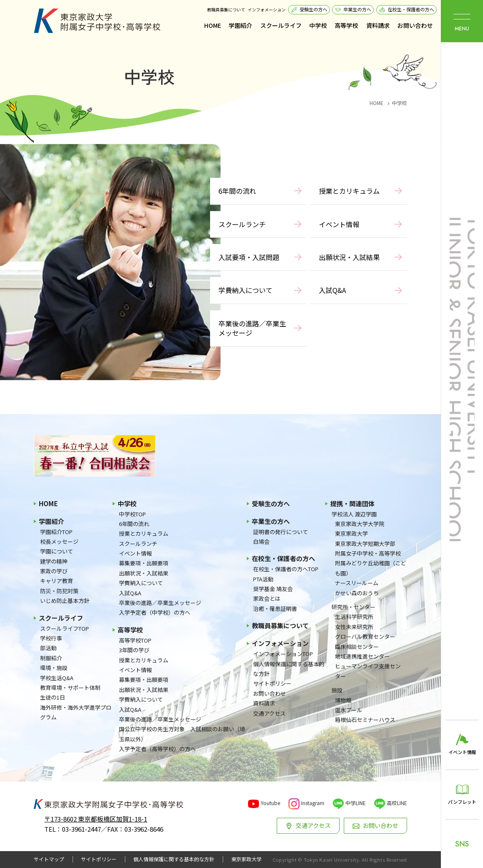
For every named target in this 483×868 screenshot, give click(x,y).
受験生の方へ (313, 9)
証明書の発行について (281, 532)
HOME (213, 25)
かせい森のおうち (357, 593)
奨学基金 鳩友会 (273, 589)
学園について (57, 551)
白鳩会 (261, 541)
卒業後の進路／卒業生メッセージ (252, 328)
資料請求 (378, 25)
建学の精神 (54, 561)
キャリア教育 (57, 581)
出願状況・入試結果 (349, 257)
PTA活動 (263, 579)
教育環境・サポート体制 (70, 688)
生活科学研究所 (354, 617)
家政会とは (267, 598)
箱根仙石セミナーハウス (365, 720)
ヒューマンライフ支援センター (368, 671)
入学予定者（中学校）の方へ (155, 612)
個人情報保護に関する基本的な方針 (289, 669)
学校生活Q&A (57, 678)
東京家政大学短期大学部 (365, 544)
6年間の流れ (237, 191)
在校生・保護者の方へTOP (286, 569)
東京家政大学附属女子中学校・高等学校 (97, 21)
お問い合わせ (415, 25)
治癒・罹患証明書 (275, 609)
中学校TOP (132, 514)
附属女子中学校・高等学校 (368, 553)
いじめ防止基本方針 (65, 601)
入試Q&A (332, 290)
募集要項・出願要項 (144, 563)
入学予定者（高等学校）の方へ (157, 749)
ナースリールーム (357, 583)
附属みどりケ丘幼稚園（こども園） (371, 568)
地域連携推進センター (362, 656)
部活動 (48, 648)
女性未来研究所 (354, 627)
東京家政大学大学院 (360, 524)
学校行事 (51, 638)
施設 (337, 690)
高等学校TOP (135, 640)
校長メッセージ (59, 541)
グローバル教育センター (365, 636)
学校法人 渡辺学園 (354, 514)
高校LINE (397, 803)
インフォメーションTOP (283, 654)
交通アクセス (269, 713)
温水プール (349, 710)
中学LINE (356, 803)
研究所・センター (353, 607)
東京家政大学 (351, 533)
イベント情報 (339, 224)
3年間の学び (134, 650)
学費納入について (246, 290)
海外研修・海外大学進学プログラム (76, 712)
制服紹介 (51, 658)
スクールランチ (242, 224)
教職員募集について (226, 9)
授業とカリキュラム (349, 191)
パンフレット (462, 802)
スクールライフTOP (65, 628)
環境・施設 (54, 668)
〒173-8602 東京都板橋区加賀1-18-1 (96, 819)
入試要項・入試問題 (249, 257)
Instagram (313, 803)
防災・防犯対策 (59, 591)
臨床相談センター (357, 647)
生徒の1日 (53, 697)
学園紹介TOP (56, 532)
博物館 (343, 700)
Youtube (270, 803)
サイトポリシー (272, 683)
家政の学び (54, 571)
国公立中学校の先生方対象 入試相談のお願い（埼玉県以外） (182, 734)
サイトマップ (49, 859)
